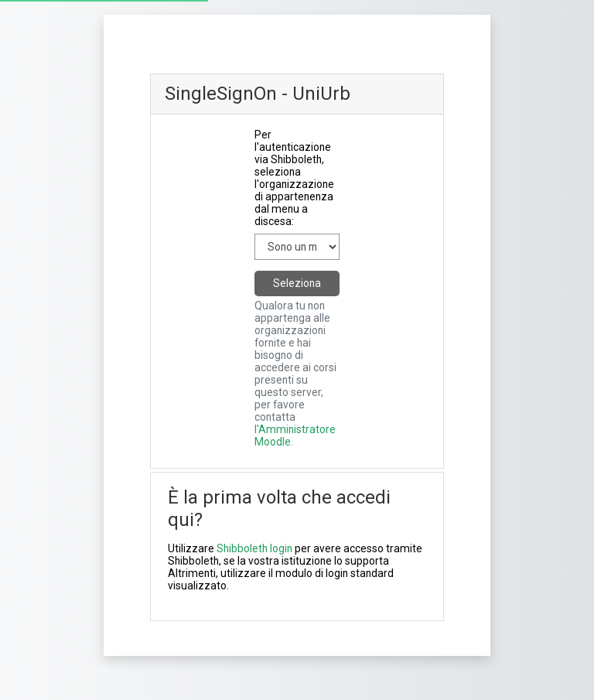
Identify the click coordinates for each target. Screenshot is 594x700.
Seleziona (297, 283)
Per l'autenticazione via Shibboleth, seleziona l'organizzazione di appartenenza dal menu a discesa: (294, 178)
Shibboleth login (254, 548)
